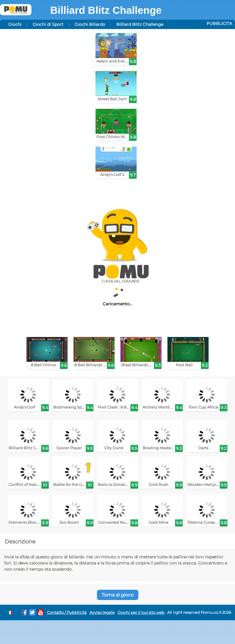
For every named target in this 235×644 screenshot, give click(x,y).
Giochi (15, 24)
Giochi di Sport (48, 24)
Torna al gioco (118, 595)
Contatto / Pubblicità (67, 612)
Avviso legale (102, 612)
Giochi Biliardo (90, 24)
